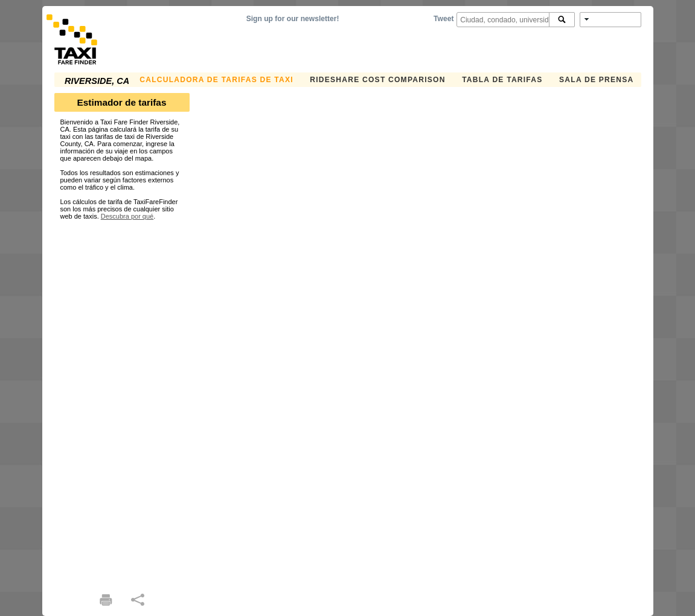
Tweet (444, 19)
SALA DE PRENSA (596, 80)
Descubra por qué (127, 216)
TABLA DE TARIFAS (502, 80)
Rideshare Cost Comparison (377, 80)
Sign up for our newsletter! (293, 19)
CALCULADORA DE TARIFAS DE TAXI (216, 80)
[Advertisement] (122, 401)
